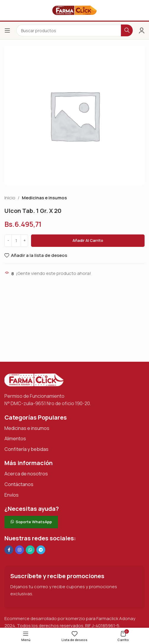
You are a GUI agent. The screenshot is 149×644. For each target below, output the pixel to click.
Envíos (12, 495)
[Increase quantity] (24, 241)
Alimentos (15, 438)
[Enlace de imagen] (34, 380)
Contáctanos (19, 484)
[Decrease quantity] (8, 241)
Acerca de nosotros (26, 474)
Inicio (10, 198)
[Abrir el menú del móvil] (7, 30)
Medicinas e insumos (44, 198)
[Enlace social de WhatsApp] (30, 550)
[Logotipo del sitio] (74, 10)
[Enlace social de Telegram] (41, 550)
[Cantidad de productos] (16, 241)
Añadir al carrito (88, 240)
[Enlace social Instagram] (20, 550)
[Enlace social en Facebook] (9, 550)
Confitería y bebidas (26, 449)
